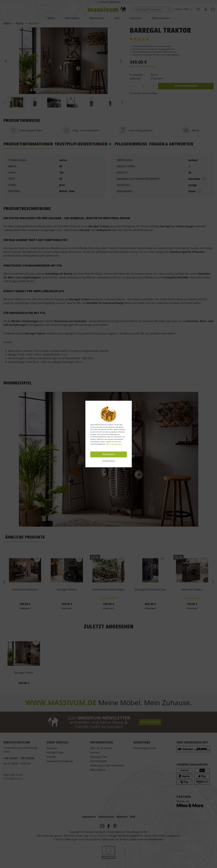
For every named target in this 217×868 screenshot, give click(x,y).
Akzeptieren (108, 454)
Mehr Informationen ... (115, 444)
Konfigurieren (109, 461)
